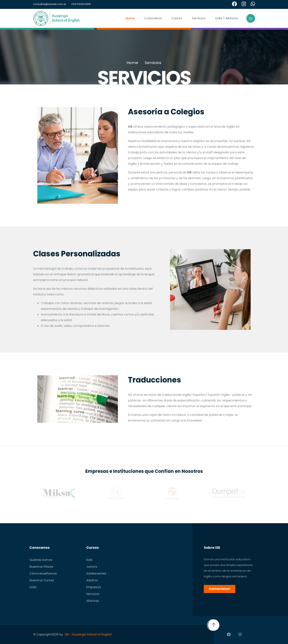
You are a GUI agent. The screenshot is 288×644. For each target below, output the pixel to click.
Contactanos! (220, 589)
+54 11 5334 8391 (81, 4)
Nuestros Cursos (42, 580)
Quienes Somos (41, 560)
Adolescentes (96, 573)
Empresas (94, 587)
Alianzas (93, 601)
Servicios (199, 18)
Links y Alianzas (227, 18)
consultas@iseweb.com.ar (50, 4)
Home (130, 18)
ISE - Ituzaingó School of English (88, 634)
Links (33, 587)
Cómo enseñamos (43, 573)
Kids (89, 560)
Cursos (177, 18)
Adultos (92, 580)
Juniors (92, 567)
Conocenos (153, 18)
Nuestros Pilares (41, 567)
